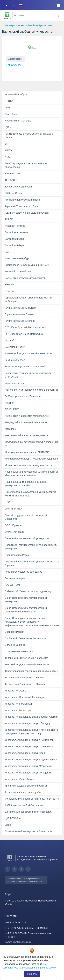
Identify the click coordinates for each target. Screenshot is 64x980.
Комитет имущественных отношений (25, 367)
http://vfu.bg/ (14, 65)
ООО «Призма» (13, 525)
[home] (2, 26)
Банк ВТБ (10, 252)
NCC (7, 157)
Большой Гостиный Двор (18, 272)
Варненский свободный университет (25, 278)
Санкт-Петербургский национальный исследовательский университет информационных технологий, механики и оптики (32, 622)
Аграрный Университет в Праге (22, 206)
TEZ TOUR (11, 180)
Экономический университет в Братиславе (28, 831)
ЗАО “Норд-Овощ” (15, 347)
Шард (8, 825)
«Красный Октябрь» (16, 95)
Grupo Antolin (12, 114)
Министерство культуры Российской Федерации (31, 459)
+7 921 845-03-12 (16, 922)
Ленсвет (9, 403)
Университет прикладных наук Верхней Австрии (31, 717)
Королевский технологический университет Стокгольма (29, 375)
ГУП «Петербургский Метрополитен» (25, 327)
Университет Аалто (15, 691)
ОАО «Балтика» (14, 509)
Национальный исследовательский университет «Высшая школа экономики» (31, 474)
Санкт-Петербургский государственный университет (26, 600)
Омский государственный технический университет (26, 517)
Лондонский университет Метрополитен (27, 416)
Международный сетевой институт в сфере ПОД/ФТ (32, 444)
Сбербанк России (14, 632)
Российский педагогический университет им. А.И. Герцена (32, 563)
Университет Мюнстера (18, 710)
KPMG (8, 150)
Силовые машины (15, 645)
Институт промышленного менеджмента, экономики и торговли (37, 858)
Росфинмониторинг (16, 578)
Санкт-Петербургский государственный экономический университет (26, 610)
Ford (7, 108)
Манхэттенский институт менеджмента (26, 435)
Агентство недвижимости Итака (22, 200)
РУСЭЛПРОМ (12, 585)
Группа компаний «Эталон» (20, 321)
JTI (6, 144)
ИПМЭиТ (19, 15)
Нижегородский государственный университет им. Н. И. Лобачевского (30, 494)
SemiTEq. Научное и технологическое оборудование (26, 165)
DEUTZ (9, 101)
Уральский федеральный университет (26, 786)
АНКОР (9, 219)
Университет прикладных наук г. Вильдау (28, 723)
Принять (32, 974)
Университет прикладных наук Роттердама (29, 773)
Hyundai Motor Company (18, 121)
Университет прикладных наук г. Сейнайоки (29, 746)
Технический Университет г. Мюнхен (25, 684)
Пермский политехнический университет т (28, 538)
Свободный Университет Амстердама (26, 638)
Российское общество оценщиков (23, 572)
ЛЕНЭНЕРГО (12, 409)
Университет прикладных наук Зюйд (25, 753)
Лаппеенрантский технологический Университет (31, 390)
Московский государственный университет (28, 465)
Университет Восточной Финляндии (24, 697)
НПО (7, 502)
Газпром (9, 291)
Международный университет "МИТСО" (27, 452)
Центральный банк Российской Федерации (29, 812)
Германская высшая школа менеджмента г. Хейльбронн (29, 299)
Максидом (10, 429)
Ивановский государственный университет (28, 353)
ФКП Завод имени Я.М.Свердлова (24, 805)
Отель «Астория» (14, 532)
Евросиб (9, 340)
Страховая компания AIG (19, 651)
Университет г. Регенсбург (19, 704)
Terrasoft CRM (12, 174)
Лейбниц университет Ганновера (23, 396)
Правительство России (17, 555)
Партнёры (10, 25)
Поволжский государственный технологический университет (31, 547)
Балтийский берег (15, 245)
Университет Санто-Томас (19, 779)
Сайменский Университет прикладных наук (29, 591)
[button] (22, 6)
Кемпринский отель (16, 360)
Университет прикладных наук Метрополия (29, 766)
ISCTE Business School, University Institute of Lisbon (29, 135)
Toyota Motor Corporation (18, 187)
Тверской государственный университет (27, 665)
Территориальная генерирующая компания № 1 (31, 671)
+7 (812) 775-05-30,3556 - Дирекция (27, 928)
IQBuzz (9, 127)
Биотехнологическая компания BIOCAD (27, 265)
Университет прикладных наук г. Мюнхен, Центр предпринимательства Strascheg (31, 732)
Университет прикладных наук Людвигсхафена (31, 760)
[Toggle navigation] (58, 5)
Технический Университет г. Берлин (24, 678)
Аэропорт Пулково (15, 226)
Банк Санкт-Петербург (17, 258)
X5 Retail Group (13, 193)
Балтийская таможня (16, 232)
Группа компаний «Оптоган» (20, 308)
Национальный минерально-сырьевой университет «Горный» (26, 484)
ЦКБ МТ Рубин (13, 818)
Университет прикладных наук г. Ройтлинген (29, 740)
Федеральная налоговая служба (23, 792)
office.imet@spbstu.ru (19, 942)
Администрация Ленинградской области (27, 213)
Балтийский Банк (14, 239)
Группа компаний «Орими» (20, 314)
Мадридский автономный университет (26, 422)
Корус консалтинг (14, 383)
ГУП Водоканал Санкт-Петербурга (24, 334)
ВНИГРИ (10, 285)
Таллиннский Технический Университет (27, 658)
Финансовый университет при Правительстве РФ (32, 799)
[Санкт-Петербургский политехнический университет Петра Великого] (7, 16)
